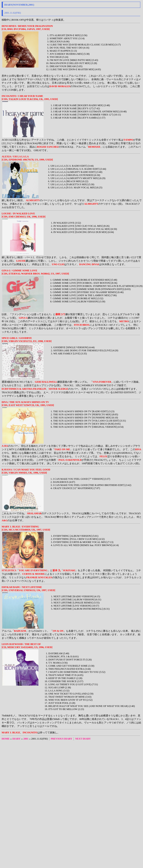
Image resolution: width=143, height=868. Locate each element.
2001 (26, 739)
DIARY (16, 739)
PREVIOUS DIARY (62, 739)
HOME (6, 739)
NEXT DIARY (83, 739)
